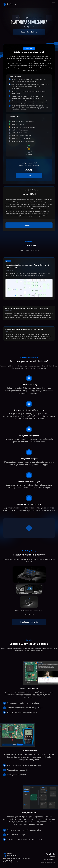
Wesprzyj (29, 225)
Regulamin (52, 857)
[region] (29, 528)
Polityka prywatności (49, 859)
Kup (29, 175)
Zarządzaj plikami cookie (48, 862)
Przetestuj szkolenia (29, 32)
